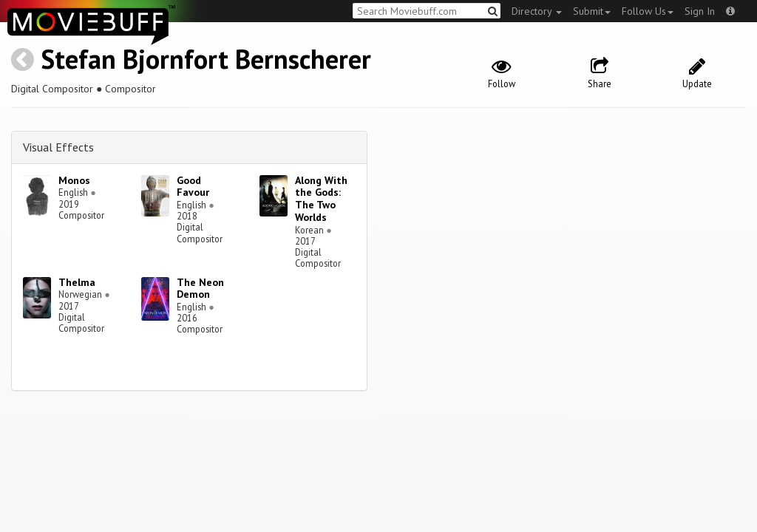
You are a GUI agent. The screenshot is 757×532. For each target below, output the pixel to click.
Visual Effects (58, 147)
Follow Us (648, 11)
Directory (537, 11)
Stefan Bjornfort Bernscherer (206, 59)
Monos (74, 180)
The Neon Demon (200, 289)
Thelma (77, 282)
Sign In (700, 11)
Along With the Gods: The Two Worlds (321, 199)
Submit (592, 11)
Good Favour (193, 187)
